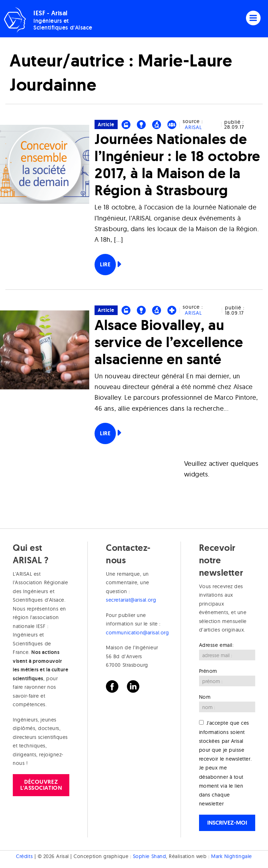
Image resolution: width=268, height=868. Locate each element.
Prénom (208, 671)
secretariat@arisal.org (131, 600)
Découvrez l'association (41, 785)
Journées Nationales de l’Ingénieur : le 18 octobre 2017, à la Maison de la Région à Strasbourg (177, 164)
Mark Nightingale (232, 856)
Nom (205, 697)
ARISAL (193, 127)
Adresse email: (216, 645)
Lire (105, 264)
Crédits (24, 856)
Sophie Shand (149, 856)
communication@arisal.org (137, 633)
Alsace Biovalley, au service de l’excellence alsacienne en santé (169, 342)
